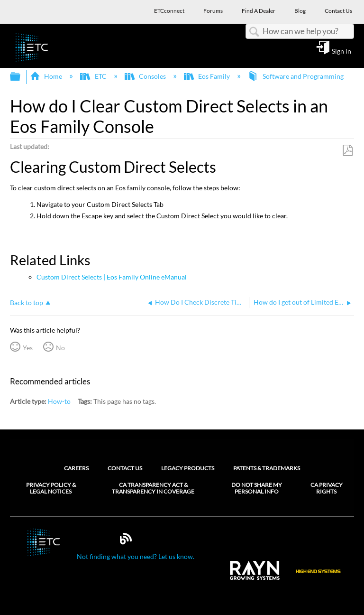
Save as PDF (347, 151)
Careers (76, 468)
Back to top (27, 303)
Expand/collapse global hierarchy (21, 77)
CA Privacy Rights (327, 488)
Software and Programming (296, 76)
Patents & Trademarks (267, 468)
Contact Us (125, 468)
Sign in (341, 51)
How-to (59, 401)
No (60, 348)
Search (254, 32)
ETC (94, 76)
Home (47, 76)
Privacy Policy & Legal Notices (51, 488)
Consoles (146, 76)
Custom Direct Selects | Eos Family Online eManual (112, 277)
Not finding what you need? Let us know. (136, 556)
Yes (28, 348)
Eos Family (208, 76)
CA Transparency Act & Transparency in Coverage (153, 488)
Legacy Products (188, 468)
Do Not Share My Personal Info (257, 488)
